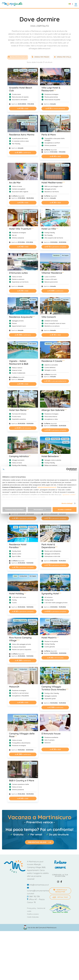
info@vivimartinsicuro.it (47, 487)
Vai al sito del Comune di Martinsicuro (42, 927)
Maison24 (14, 686)
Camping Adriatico (20, 456)
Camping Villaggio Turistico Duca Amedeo (56, 688)
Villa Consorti (50, 317)
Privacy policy (31, 908)
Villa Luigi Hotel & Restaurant (52, 89)
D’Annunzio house (52, 733)
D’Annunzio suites (18, 272)
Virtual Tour (60, 897)
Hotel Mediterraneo (54, 182)
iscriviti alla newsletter (60, 890)
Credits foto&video (33, 917)
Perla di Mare (50, 134)
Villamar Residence (54, 272)
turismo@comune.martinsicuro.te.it (38, 890)
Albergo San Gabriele (55, 410)
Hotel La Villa (51, 228)
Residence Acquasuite (22, 317)
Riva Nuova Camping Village (20, 639)
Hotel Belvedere (52, 456)
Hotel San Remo (19, 410)
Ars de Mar (15, 182)
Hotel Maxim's (51, 637)
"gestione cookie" (69, 495)
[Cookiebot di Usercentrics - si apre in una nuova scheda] (68, 469)
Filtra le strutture (14, 57)
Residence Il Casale (54, 361)
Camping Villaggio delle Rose (22, 735)
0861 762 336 (33, 896)
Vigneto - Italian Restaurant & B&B (19, 362)
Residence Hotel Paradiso (18, 545)
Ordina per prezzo (40, 57)
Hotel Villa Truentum (21, 228)
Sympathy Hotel (53, 593)
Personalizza (40, 509)
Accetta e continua (65, 509)
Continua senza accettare (14, 509)
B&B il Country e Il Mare (22, 780)
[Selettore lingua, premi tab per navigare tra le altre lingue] (71, 4)
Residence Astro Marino (22, 134)
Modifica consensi (33, 914)
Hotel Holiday (18, 593)
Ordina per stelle (66, 57)
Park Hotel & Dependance (51, 545)
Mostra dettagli (67, 503)
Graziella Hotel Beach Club (21, 89)
